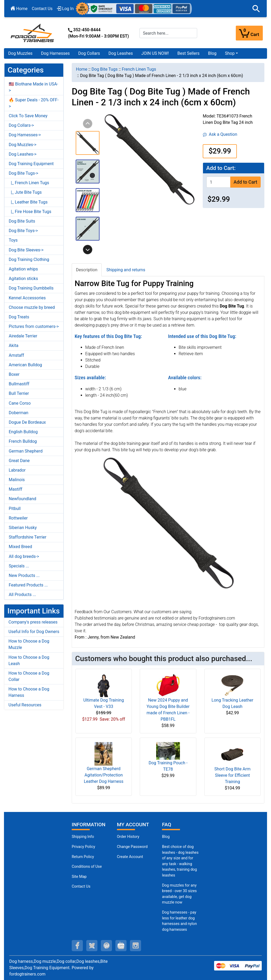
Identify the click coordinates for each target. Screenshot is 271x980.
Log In (65, 9)
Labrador (17, 470)
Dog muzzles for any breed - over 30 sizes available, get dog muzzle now (179, 894)
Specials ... (19, 566)
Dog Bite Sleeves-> (26, 250)
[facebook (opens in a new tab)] (77, 946)
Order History (128, 837)
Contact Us (42, 9)
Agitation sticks (23, 279)
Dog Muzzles (20, 53)
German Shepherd (26, 451)
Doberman (19, 413)
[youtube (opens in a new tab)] (121, 946)
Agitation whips (23, 269)
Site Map (79, 877)
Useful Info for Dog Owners (34, 632)
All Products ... (22, 595)
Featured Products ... (28, 585)
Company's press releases (33, 622)
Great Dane (19, 461)
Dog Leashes (121, 53)
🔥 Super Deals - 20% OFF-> (34, 103)
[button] (256, 9)
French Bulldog (23, 441)
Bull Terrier (19, 393)
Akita (13, 346)
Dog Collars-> (21, 125)
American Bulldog (25, 365)
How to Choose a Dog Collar (29, 676)
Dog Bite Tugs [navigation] (105, 69)
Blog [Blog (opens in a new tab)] (212, 53)
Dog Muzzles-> (23, 145)
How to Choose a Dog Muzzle (29, 644)
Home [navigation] (82, 69)
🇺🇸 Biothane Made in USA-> (33, 87)
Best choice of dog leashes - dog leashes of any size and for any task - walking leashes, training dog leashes (180, 861)
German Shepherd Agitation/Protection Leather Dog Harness (104, 775)
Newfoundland (22, 499)
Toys (13, 240)
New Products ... (24, 575)
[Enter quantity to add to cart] (218, 182)
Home (19, 9)
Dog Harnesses (55, 53)
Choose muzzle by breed (32, 307)
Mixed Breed (20, 547)
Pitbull (15, 509)
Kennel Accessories (27, 298)
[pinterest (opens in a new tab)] (106, 946)
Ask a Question (220, 134)
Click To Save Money (28, 116)
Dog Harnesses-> (25, 135)
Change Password (132, 847)
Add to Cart (245, 182)
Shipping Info (83, 837)
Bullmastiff (19, 384)
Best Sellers (188, 53)
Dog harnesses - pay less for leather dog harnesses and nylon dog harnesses (179, 921)
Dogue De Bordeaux (27, 422)
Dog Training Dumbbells (31, 288)
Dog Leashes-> (23, 154)
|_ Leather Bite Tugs (28, 202)
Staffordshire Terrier (28, 537)
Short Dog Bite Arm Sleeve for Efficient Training (232, 775)
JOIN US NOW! (155, 53)
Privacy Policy (83, 847)
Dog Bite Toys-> (23, 231)
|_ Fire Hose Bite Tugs (30, 212)
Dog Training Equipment (31, 164)
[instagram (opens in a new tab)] (135, 946)
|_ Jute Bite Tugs (25, 192)
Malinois (17, 480)
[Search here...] (168, 33)
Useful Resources (25, 705)
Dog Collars (89, 53)
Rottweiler (18, 518)
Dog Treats (19, 317)
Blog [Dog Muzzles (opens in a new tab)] (166, 837)
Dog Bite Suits (22, 221)
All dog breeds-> (24, 556)
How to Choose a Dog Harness (29, 692)
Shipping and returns (126, 270)
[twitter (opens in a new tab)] (92, 946)
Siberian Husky (23, 528)
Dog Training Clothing (29, 259)
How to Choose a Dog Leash (29, 660)
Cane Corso (20, 403)
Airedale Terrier (23, 336)
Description (87, 270)
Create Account (130, 857)
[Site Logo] (33, 33)
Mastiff (15, 489)
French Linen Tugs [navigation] (139, 69)
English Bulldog (23, 432)
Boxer (14, 374)
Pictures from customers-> (34, 326)
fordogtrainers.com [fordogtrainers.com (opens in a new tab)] (27, 974)
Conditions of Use (87, 867)
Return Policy (83, 857)
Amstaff (16, 355)
